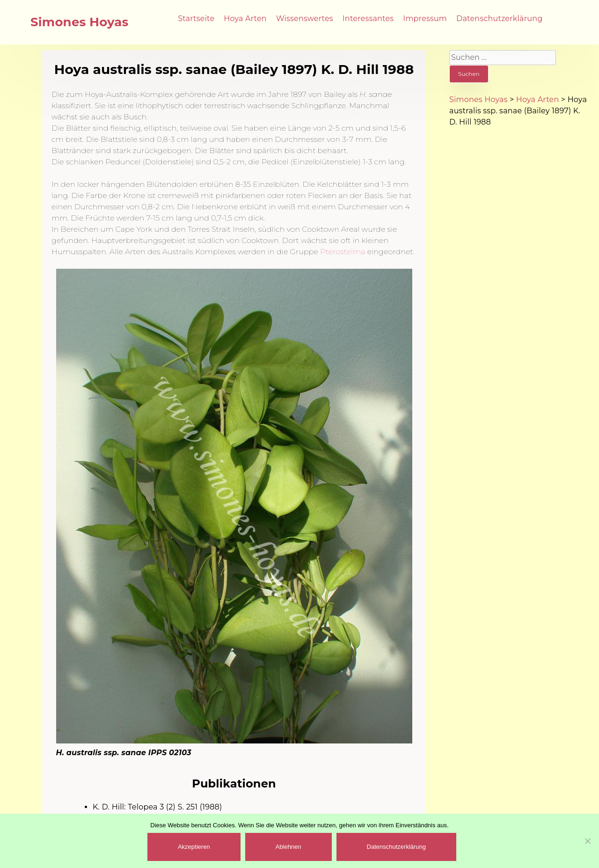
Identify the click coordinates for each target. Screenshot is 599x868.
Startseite (196, 18)
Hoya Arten (245, 18)
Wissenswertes (305, 18)
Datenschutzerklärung (499, 18)
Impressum (425, 18)
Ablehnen (289, 847)
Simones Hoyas (80, 22)
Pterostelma (343, 252)
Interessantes (368, 18)
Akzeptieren (194, 847)
